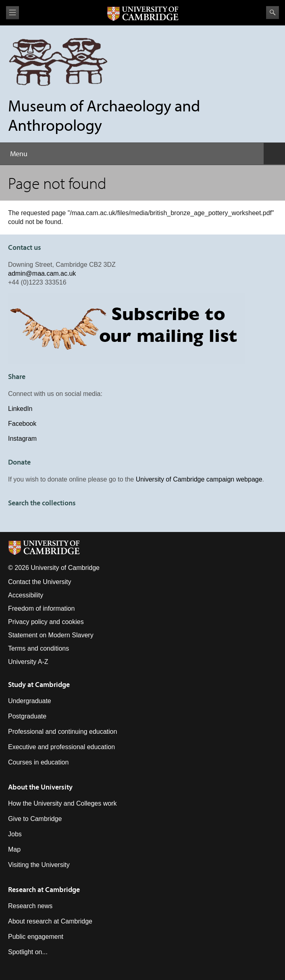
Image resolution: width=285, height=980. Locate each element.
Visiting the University (39, 865)
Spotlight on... (28, 952)
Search (273, 13)
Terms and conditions (38, 648)
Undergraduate (30, 701)
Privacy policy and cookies (46, 622)
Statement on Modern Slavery (51, 635)
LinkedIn (20, 409)
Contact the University (40, 582)
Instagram (22, 439)
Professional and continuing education (62, 732)
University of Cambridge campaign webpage (199, 479)
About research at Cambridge (50, 921)
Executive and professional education (61, 747)
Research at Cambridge (44, 889)
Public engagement (36, 937)
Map (14, 849)
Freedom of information (41, 608)
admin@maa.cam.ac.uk (42, 273)
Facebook (22, 424)
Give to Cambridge (35, 819)
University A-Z (28, 662)
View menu (12, 13)
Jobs (15, 834)
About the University (40, 787)
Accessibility (26, 595)
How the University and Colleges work (62, 803)
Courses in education (38, 762)
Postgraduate (27, 716)
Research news (30, 906)
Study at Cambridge (39, 684)
